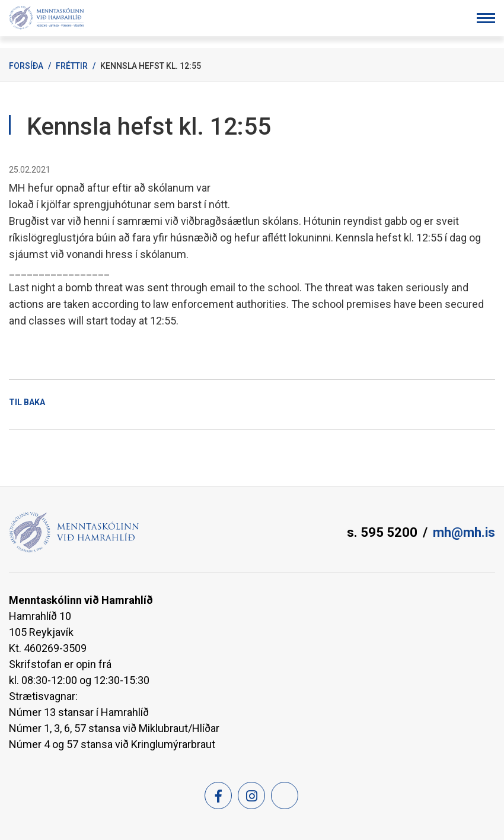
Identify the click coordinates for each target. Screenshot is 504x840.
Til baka (27, 402)
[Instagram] (251, 796)
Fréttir (72, 66)
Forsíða (26, 66)
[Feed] (285, 796)
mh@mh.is (464, 532)
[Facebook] (218, 796)
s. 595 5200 (382, 532)
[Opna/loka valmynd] (486, 18)
